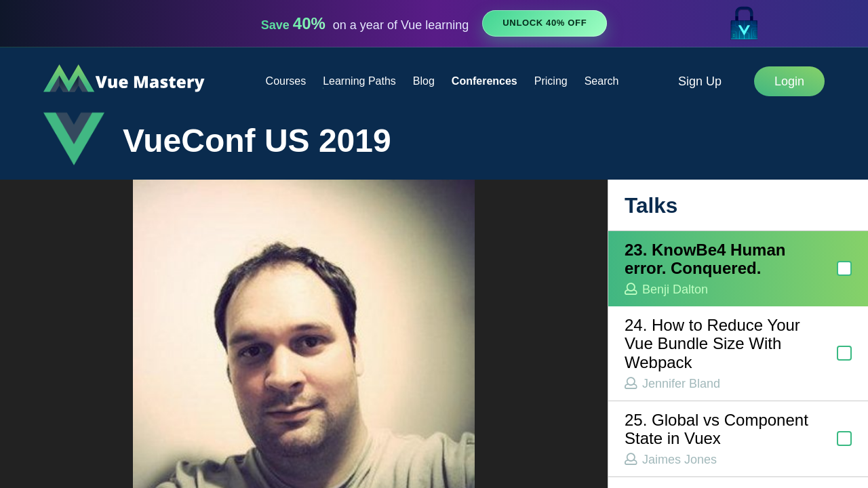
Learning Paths (359, 81)
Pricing (551, 81)
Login (789, 81)
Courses (286, 81)
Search (602, 81)
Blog (424, 81)
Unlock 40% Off (545, 23)
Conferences (485, 81)
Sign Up (700, 81)
